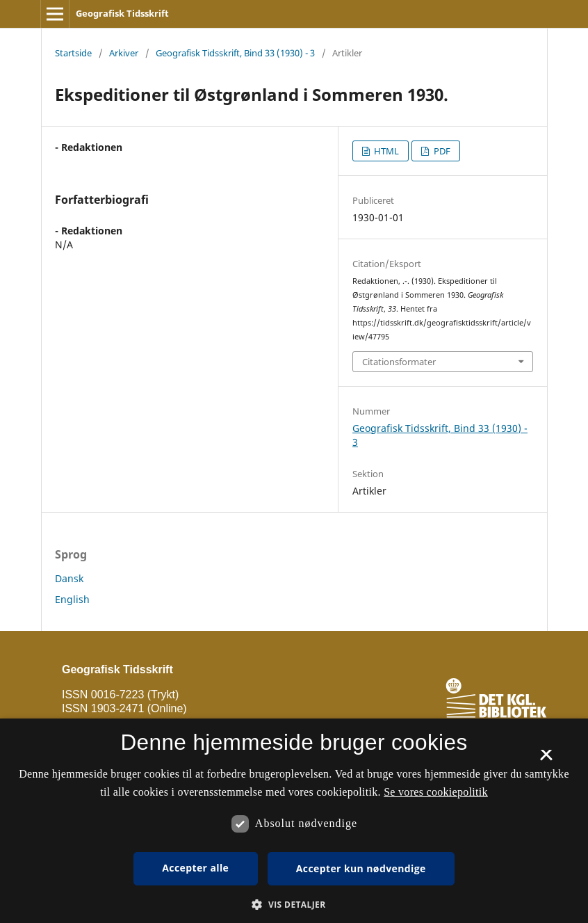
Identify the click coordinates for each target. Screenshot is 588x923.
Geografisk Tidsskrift (122, 13)
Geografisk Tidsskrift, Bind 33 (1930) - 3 (235, 53)
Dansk (69, 578)
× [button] (546, 760)
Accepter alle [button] (195, 868)
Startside (73, 53)
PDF (441, 151)
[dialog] (294, 821)
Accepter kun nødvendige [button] (361, 868)
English (72, 599)
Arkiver (124, 53)
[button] (294, 905)
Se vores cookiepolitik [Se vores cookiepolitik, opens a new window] (436, 792)
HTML (385, 151)
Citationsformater (399, 362)
